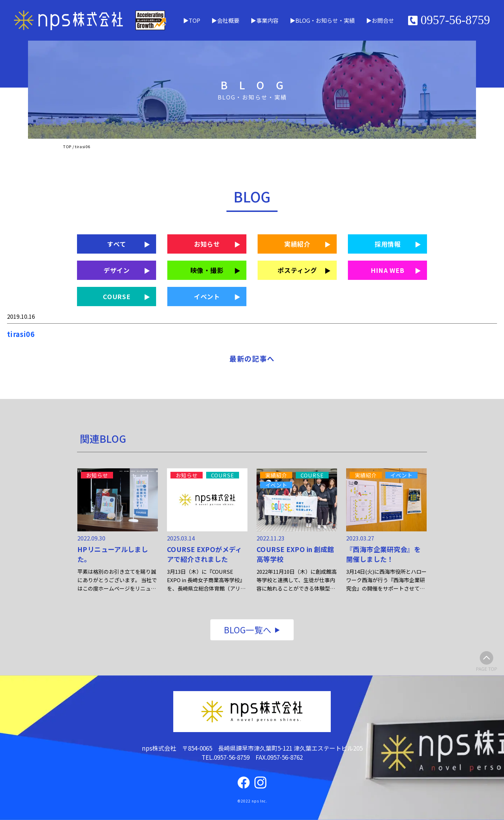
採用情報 (388, 244)
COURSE (117, 296)
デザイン (117, 270)
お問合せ (383, 20)
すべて (117, 244)
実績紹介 (297, 244)
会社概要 (228, 20)
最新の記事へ (252, 359)
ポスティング (297, 270)
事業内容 (267, 20)
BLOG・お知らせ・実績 (325, 20)
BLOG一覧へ (248, 630)
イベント (207, 296)
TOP (194, 20)
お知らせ (207, 244)
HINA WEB (388, 270)
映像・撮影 (207, 270)
